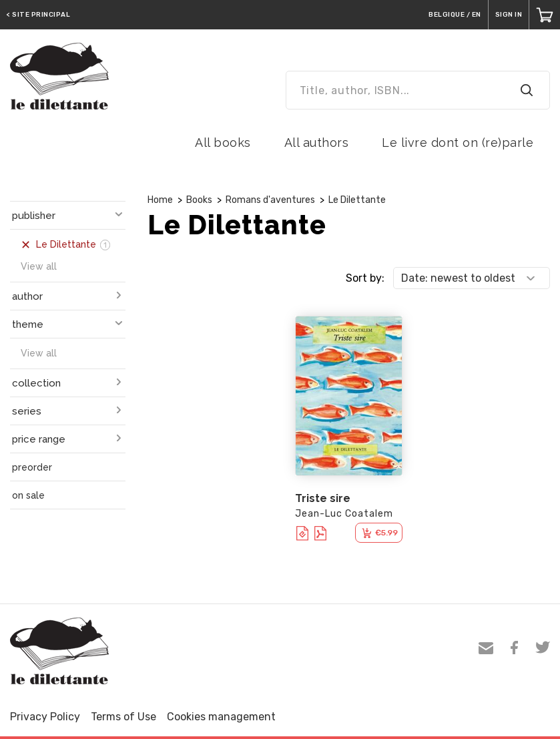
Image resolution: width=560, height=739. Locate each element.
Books (199, 200)
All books (223, 143)
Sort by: (365, 278)
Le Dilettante (357, 200)
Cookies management (221, 717)
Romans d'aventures (270, 200)
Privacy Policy (45, 717)
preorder (32, 467)
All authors (317, 143)
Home (160, 200)
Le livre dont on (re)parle (458, 143)
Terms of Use (123, 717)
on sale (28, 495)
